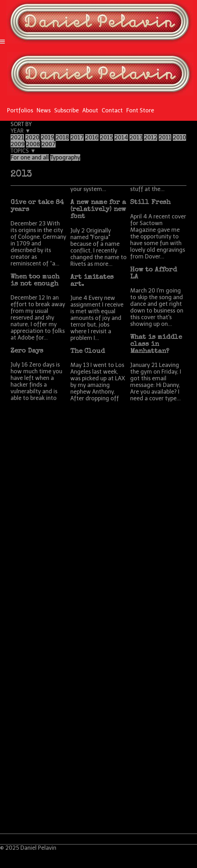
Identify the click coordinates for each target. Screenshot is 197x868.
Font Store (140, 110)
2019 (47, 137)
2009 (18, 144)
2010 (179, 137)
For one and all (30, 157)
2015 (106, 137)
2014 (121, 137)
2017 (77, 137)
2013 (136, 137)
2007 (49, 144)
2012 (151, 137)
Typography (65, 157)
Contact (112, 110)
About (90, 110)
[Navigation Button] (2, 42)
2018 (62, 137)
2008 (33, 144)
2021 (17, 137)
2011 (165, 137)
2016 (92, 137)
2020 (32, 137)
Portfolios (20, 110)
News (44, 110)
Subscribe (66, 110)
